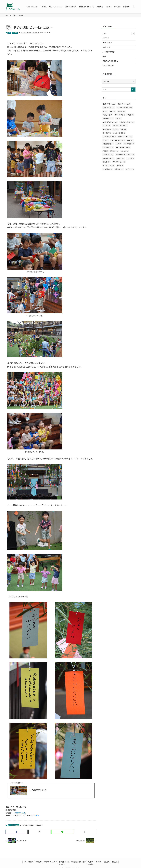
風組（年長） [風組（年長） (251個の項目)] (109, 104)
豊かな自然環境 (64, 862)
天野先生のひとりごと (110, 61)
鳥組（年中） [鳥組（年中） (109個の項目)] (124, 104)
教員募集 (107, 862)
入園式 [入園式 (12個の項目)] (120, 158)
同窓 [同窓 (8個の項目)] (105, 151)
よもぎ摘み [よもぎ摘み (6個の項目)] (108, 169)
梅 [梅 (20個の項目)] (105, 111)
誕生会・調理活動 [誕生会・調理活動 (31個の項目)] (123, 147)
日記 (9, 33)
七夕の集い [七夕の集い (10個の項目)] (108, 147)
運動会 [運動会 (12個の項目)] (122, 111)
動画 (104, 56)
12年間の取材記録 (109, 52)
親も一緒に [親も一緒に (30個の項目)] (120, 115)
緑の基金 (62, 864)
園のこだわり (107, 43)
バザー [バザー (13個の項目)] (130, 158)
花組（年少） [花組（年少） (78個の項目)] (109, 108)
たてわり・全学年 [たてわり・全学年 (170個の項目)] (124, 108)
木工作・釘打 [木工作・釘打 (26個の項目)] (109, 165)
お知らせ (106, 38)
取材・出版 (107, 47)
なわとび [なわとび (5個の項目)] (125, 151)
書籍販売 (115, 862)
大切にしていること (50, 862)
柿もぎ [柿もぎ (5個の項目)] (130, 115)
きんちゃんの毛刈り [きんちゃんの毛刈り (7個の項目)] (120, 126)
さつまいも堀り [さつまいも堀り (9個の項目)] (119, 133)
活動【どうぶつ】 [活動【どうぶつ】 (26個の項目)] (110, 122)
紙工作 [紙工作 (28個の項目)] (106, 126)
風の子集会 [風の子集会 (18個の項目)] (108, 118)
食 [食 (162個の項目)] (105, 140)
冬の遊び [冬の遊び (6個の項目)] (107, 133)
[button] (17, 832)
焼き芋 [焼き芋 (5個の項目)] (120, 165)
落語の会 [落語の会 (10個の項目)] (119, 169)
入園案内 (91, 862)
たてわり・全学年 (26, 33)
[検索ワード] (119, 90)
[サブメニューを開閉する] (133, 34)
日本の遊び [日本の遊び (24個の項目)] (108, 155)
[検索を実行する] (133, 90)
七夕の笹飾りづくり (38, 790)
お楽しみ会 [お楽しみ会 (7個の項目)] (108, 115)
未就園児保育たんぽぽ (78, 862)
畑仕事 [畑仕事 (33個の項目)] (106, 162)
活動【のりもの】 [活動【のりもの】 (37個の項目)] (127, 122)
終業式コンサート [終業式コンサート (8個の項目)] (125, 137)
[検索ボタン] (133, 7)
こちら (36, 815)
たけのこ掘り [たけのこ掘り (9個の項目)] (129, 144)
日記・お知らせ (29, 862)
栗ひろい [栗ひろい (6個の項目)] (107, 129)
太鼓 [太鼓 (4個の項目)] (119, 144)
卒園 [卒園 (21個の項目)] (130, 140)
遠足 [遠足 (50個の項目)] (113, 111)
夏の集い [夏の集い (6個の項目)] (114, 151)
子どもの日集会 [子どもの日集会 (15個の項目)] (120, 129)
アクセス (99, 862)
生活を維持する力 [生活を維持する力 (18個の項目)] (118, 140)
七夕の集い (36, 33)
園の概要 (91, 864)
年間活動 (39, 862)
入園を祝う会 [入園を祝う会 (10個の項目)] (109, 158)
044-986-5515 (20, 813)
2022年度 (15, 33)
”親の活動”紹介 (108, 65)
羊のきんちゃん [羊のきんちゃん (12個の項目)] (119, 162)
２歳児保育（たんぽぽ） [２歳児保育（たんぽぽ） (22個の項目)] (125, 155)
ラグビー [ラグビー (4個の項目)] (130, 169)
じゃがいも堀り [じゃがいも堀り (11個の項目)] (109, 137)
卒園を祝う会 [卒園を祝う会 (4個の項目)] (108, 144)
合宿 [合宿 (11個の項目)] (118, 118)
